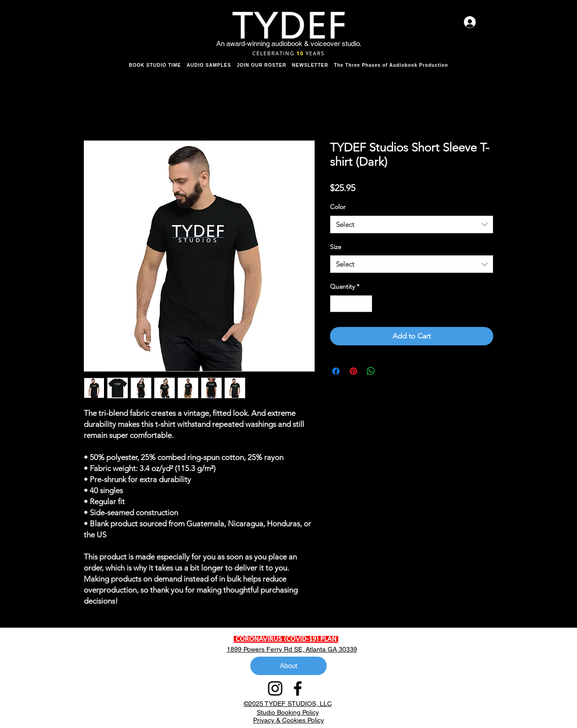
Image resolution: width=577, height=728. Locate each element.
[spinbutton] (351, 304)
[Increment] (365, 304)
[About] (288, 666)
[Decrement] (337, 304)
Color (338, 207)
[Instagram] (275, 688)
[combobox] (412, 224)
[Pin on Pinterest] (353, 371)
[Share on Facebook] (336, 371)
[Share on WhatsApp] (371, 371)
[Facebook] (298, 688)
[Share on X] (388, 371)
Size (336, 247)
